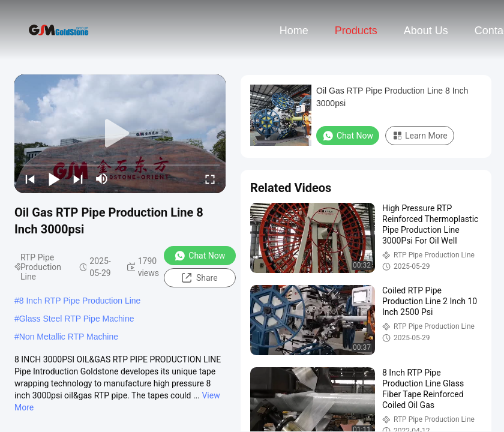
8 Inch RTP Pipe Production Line (80, 301)
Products (356, 31)
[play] (120, 134)
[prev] (30, 179)
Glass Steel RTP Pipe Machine (77, 319)
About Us (426, 31)
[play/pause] (54, 179)
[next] (78, 179)
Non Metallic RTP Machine (69, 337)
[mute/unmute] (102, 179)
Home (294, 31)
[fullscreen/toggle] (210, 179)
